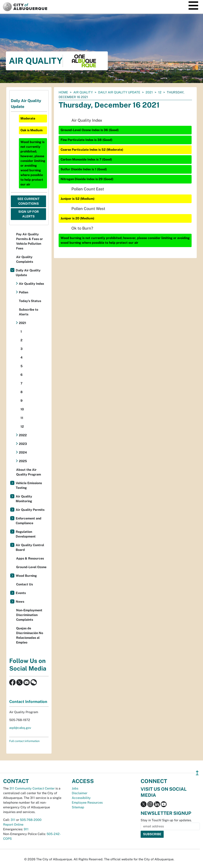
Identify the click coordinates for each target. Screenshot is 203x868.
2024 (23, 452)
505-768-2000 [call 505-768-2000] (31, 820)
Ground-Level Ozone (31, 567)
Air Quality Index (31, 284)
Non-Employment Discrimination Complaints (29, 615)
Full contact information (24, 741)
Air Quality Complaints (25, 259)
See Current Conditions (28, 201)
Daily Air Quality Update (119, 92)
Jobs (75, 788)
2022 (23, 435)
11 (22, 418)
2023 (23, 444)
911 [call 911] (26, 829)
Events (21, 593)
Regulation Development (26, 534)
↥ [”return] (197, 773)
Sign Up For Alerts (29, 214)
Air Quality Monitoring (24, 499)
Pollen (24, 292)
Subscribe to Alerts (29, 312)
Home (63, 92)
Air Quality (83, 92)
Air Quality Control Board (30, 547)
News (20, 602)
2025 (23, 461)
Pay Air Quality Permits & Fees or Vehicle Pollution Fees (30, 241)
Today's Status (30, 301)
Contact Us (24, 584)
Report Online (13, 825)
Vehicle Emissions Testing (29, 485)
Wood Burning (26, 576)
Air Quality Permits (30, 510)
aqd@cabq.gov (20, 728)
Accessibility (81, 798)
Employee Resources (87, 803)
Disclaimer (80, 793)
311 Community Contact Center (32, 788)
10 (22, 409)
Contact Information (28, 702)
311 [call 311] (13, 820)
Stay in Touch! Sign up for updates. (166, 820)
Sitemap (78, 807)
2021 (149, 92)
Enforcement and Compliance (29, 521)
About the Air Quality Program (29, 472)
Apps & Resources (30, 558)
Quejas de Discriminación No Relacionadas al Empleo (30, 635)
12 (160, 92)
